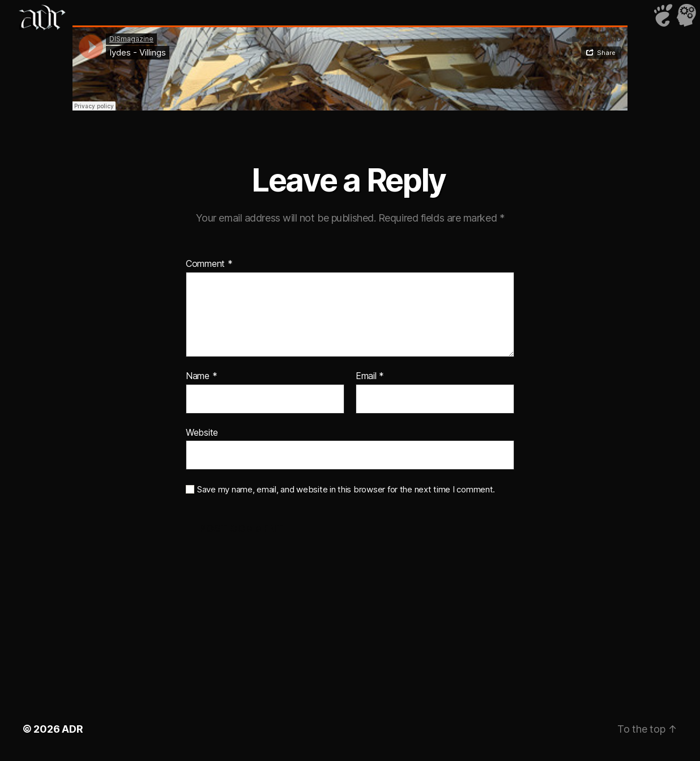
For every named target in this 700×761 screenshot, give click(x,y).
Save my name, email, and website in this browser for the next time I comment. (346, 490)
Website (202, 432)
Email (370, 376)
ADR (72, 729)
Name (201, 376)
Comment (209, 264)
